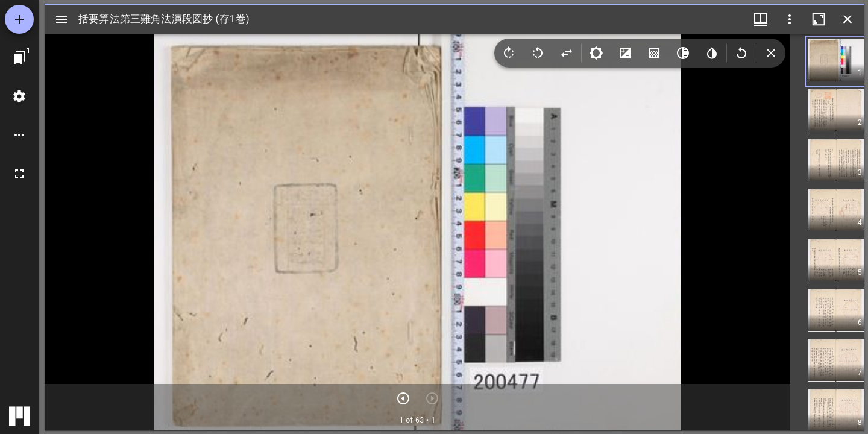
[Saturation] (654, 53)
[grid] (827, 232)
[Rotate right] (509, 53)
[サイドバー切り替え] (61, 19)
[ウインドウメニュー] (761, 19)
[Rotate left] (538, 53)
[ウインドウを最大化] (819, 19)
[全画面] (19, 174)
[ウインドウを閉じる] (848, 19)
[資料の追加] (19, 19)
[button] (843, 61)
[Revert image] (741, 53)
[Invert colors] (712, 53)
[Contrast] (625, 53)
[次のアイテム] (403, 398)
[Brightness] (596, 53)
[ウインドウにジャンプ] (19, 58)
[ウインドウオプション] (790, 19)
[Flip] (567, 53)
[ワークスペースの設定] (19, 96)
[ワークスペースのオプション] (19, 135)
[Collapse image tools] (771, 53)
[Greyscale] (683, 53)
